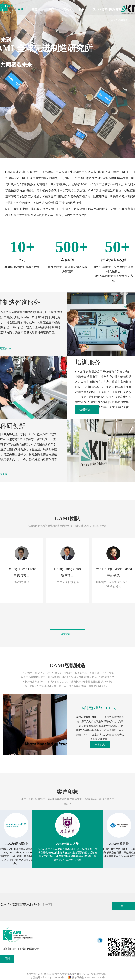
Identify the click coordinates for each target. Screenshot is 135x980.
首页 (20, 9)
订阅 (7, 958)
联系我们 (114, 9)
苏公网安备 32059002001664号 (86, 978)
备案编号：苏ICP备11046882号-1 (48, 978)
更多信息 (100, 745)
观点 (67, 9)
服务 (36, 9)
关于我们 (98, 9)
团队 (52, 9)
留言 (124, 906)
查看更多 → (87, 410)
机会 (83, 9)
